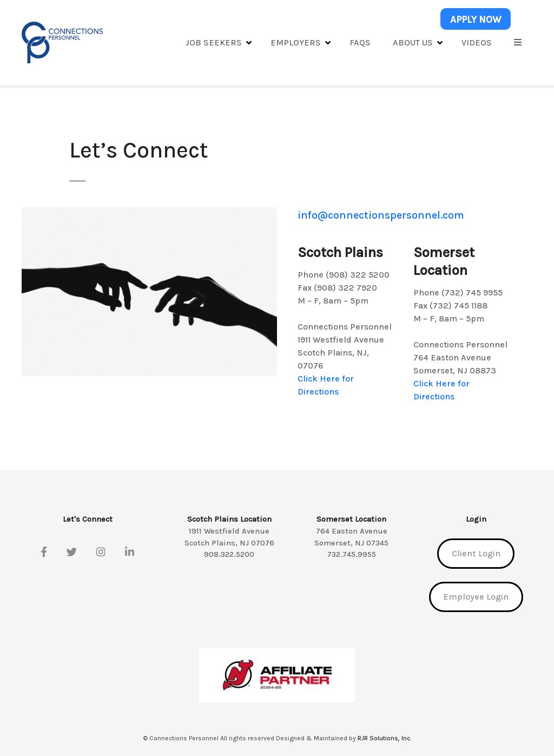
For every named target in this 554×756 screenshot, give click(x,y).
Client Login (476, 553)
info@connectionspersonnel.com (381, 215)
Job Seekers (214, 42)
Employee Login (476, 597)
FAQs (360, 42)
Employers (296, 42)
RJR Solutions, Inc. (384, 738)
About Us (413, 42)
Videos (477, 42)
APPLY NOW (476, 19)
